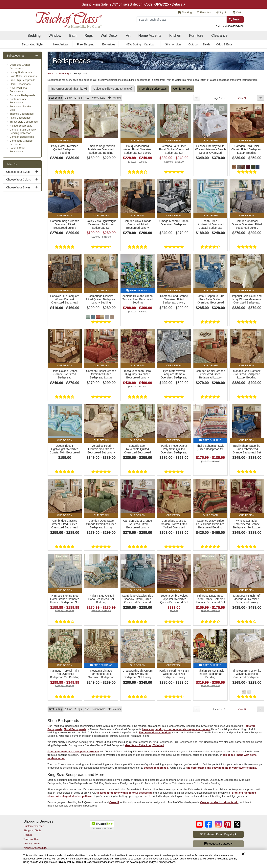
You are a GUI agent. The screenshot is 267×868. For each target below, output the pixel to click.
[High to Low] (78, 98)
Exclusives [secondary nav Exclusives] (109, 44)
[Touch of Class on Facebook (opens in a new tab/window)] (209, 824)
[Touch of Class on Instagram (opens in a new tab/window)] (218, 824)
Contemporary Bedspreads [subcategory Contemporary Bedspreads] (18, 101)
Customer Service (34, 826)
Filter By (12, 164)
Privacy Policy (66, 862)
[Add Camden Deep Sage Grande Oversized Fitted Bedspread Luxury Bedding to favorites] (112, 483)
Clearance (219, 36)
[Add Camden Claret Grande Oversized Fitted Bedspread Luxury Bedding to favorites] (149, 483)
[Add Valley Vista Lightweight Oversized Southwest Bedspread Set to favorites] (112, 183)
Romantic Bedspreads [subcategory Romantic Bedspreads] (22, 95)
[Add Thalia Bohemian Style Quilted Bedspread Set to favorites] (222, 408)
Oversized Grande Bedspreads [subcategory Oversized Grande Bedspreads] (20, 66)
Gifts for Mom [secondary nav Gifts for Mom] (173, 44)
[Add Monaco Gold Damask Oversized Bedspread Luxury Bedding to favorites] (258, 333)
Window (55, 36)
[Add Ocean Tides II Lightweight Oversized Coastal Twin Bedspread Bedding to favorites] (76, 408)
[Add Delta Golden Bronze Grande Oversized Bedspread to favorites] (76, 333)
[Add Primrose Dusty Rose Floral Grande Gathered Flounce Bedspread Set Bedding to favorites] (222, 558)
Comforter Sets (183, 89)
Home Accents (150, 36)
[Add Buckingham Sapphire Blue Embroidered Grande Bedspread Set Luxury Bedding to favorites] (258, 408)
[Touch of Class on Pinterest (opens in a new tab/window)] (228, 824)
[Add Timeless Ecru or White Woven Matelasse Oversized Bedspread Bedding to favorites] (258, 633)
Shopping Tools (32, 830)
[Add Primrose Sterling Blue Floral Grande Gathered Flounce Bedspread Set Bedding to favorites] (76, 558)
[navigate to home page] (63, 19)
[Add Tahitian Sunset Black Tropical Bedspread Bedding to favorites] (222, 633)
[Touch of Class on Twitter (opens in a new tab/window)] (237, 824)
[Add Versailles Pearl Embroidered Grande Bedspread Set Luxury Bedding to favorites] (112, 408)
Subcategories (16, 56)
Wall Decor (109, 36)
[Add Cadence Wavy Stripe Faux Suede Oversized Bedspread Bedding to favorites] (222, 483)
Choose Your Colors (19, 180)
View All (242, 98)
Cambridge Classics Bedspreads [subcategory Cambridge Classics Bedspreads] (21, 142)
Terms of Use (83, 862)
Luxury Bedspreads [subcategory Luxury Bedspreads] (21, 72)
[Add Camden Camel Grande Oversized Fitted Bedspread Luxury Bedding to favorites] (222, 333)
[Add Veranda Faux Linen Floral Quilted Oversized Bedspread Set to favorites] (185, 109)
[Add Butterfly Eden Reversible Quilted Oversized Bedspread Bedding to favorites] (149, 408)
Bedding (34, 36)
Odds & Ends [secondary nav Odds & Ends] (224, 44)
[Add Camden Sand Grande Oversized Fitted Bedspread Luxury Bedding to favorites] (185, 258)
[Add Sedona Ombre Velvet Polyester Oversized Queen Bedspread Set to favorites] (185, 558)
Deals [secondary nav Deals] (207, 44)
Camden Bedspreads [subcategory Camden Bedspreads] (22, 137)
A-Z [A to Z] (87, 98)
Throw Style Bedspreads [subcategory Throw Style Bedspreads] (24, 122)
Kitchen (175, 36)
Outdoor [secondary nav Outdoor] (194, 44)
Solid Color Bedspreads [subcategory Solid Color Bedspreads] (23, 76)
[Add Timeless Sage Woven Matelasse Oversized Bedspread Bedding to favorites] (112, 109)
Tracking (185, 12)
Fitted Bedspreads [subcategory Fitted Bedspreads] (20, 118)
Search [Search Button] (235, 19)
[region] (133, 859)
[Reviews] (115, 98)
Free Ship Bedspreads (153, 89)
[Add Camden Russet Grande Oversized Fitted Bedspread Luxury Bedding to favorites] (112, 333)
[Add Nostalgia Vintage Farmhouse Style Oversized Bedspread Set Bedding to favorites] (112, 633)
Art (128, 36)
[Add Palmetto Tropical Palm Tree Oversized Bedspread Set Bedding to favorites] (76, 633)
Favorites (204, 12)
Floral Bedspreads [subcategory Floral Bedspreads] (20, 84)
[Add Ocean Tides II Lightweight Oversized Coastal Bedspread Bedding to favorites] (222, 183)
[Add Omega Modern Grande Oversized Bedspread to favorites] (185, 183)
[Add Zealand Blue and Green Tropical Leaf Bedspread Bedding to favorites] (149, 258)
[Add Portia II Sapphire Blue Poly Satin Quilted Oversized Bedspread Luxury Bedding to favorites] (222, 258)
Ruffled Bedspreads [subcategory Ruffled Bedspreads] (21, 126)
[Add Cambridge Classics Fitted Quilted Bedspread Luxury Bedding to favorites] (112, 258)
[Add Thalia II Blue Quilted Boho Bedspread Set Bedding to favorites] (112, 558)
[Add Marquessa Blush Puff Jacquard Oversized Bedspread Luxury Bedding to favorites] (258, 558)
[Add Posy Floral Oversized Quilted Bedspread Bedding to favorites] (76, 109)
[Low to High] (68, 98)
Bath (73, 36)
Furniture (196, 36)
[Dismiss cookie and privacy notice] (243, 854)
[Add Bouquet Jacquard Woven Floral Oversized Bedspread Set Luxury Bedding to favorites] (149, 109)
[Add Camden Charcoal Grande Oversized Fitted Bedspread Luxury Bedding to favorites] (258, 183)
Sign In (222, 12)
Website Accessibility (35, 848)
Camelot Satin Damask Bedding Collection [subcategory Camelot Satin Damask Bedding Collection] (23, 131)
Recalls (28, 835)
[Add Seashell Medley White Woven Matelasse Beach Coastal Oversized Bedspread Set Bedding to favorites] (222, 109)
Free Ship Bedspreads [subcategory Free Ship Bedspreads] (22, 80)
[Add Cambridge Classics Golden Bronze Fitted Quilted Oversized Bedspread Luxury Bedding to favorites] (185, 483)
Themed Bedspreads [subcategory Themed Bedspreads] (22, 114)
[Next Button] (261, 98)
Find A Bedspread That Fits (68, 89)
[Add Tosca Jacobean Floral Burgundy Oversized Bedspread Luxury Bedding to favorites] (149, 333)
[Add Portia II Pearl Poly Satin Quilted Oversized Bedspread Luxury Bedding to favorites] (185, 633)
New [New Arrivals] (98, 98)
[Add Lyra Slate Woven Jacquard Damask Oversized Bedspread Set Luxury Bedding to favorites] (185, 333)
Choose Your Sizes (18, 172)
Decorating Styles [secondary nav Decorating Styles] (33, 44)
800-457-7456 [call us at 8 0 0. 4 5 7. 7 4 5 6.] (236, 26)
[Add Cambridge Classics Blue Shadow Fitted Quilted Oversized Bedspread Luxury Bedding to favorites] (149, 558)
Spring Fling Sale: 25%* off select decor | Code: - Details (134, 4)
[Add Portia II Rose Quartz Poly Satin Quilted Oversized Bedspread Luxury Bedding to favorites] (185, 408)
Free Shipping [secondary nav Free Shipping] (86, 44)
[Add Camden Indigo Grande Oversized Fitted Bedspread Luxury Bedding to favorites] (76, 183)
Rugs (89, 36)
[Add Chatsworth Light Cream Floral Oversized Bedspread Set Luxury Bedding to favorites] (149, 633)
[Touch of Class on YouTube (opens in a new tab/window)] (199, 824)
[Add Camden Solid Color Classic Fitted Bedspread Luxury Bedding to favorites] (258, 109)
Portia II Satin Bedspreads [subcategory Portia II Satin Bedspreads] (17, 150)
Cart (237, 12)
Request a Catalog (218, 844)
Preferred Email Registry (218, 834)
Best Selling (56, 98)
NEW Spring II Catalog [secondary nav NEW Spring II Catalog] (140, 44)
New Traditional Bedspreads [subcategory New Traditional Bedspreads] (19, 90)
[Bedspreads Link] (156, 61)
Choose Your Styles (18, 187)
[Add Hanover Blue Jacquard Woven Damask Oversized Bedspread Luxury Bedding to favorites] (76, 258)
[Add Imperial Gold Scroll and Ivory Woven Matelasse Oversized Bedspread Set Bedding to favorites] (258, 258)
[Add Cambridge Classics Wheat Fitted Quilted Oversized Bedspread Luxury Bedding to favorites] (76, 483)
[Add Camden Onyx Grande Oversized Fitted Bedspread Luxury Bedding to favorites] (149, 183)
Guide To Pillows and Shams (113, 89)
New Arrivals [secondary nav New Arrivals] (61, 44)
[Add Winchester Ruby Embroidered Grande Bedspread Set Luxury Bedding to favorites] (258, 483)
